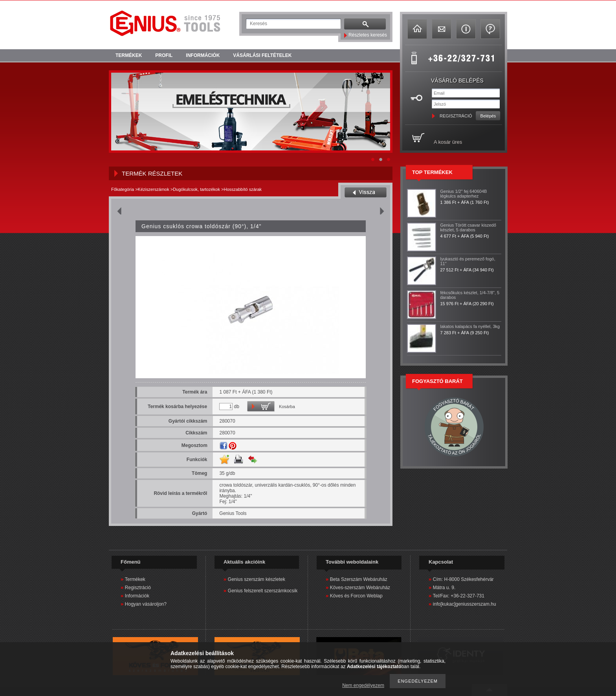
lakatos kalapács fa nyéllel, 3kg (470, 326)
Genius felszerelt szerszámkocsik (263, 591)
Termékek (135, 579)
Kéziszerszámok (154, 189)
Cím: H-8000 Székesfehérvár (463, 579)
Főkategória (123, 189)
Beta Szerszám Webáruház (359, 579)
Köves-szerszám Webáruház (360, 588)
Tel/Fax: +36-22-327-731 (459, 596)
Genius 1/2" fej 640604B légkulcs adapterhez (464, 194)
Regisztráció (138, 588)
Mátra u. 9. (444, 588)
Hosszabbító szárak (243, 189)
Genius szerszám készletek (257, 579)
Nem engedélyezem (363, 685)
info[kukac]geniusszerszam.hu (465, 604)
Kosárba (287, 407)
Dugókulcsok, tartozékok (196, 189)
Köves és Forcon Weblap (356, 596)
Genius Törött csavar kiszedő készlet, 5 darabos (468, 227)
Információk (137, 596)
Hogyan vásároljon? (146, 604)
